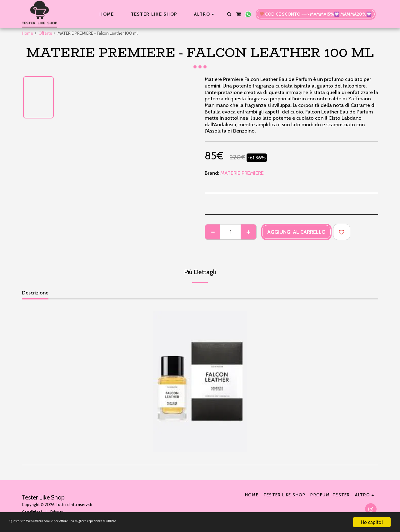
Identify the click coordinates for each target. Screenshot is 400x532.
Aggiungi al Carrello (296, 232)
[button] (229, 14)
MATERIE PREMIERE (242, 173)
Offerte (45, 33)
